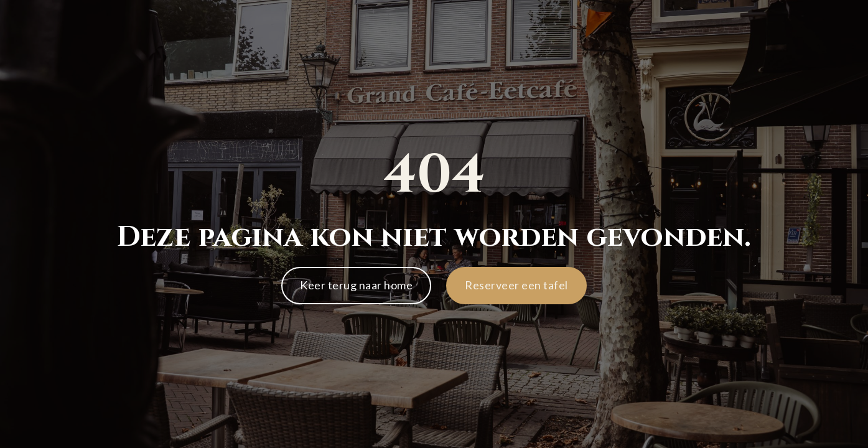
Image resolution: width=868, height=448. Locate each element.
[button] (516, 286)
